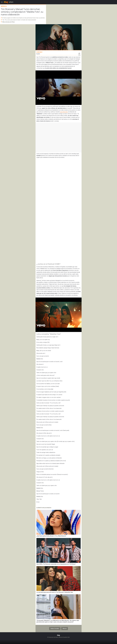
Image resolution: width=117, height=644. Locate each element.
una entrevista (64, 112)
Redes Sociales (55, 629)
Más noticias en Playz (9, 22)
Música (65, 629)
